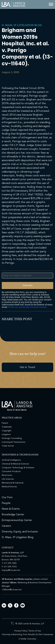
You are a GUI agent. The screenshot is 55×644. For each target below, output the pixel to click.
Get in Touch (28, 367)
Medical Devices (9, 487)
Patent (5, 423)
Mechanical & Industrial (13, 483)
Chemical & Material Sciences (15, 464)
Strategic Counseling (12, 438)
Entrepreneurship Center (17, 520)
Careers (6, 526)
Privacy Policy (21, 631)
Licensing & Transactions (13, 442)
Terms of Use (35, 631)
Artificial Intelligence (11, 460)
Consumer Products (11, 471)
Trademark (7, 427)
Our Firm (7, 497)
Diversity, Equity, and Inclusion (20, 532)
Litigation (6, 434)
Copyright (7, 431)
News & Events (11, 509)
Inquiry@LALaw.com (11, 570)
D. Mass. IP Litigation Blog (22, 25)
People (6, 503)
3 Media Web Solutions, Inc (12, 623)
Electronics (7, 475)
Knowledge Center (13, 515)
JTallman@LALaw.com (12, 590)
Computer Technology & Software (18, 468)
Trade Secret (8, 446)
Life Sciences (8, 479)
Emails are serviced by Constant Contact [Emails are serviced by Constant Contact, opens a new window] (27, 307)
